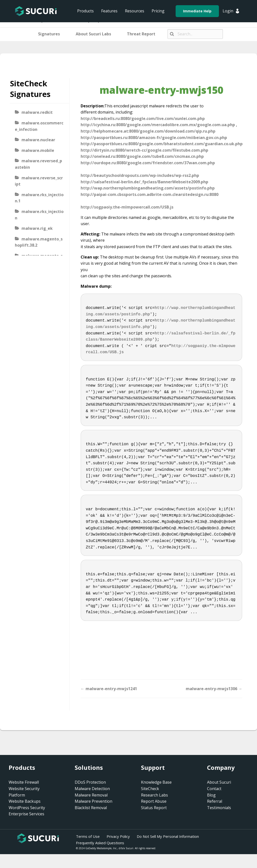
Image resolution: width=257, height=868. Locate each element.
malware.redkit (37, 112)
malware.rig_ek (37, 228)
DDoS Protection (90, 782)
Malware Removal (91, 795)
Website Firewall (24, 782)
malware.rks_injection (39, 215)
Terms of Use (88, 836)
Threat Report (141, 34)
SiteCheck (150, 789)
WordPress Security (27, 808)
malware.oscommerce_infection (39, 126)
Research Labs (154, 795)
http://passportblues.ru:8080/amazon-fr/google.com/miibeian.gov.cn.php (154, 138)
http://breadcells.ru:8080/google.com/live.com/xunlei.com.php (143, 118)
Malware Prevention (93, 801)
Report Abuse (154, 801)
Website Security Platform (24, 792)
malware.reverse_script (39, 181)
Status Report (154, 808)
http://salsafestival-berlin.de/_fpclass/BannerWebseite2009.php (144, 182)
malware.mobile (38, 150)
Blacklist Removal (91, 808)
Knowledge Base (156, 782)
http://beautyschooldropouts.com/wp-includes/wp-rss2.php (140, 175)
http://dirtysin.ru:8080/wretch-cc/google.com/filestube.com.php (144, 150)
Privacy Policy (118, 836)
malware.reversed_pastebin (38, 164)
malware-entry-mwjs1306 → (214, 689)
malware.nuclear (38, 140)
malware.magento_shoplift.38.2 (39, 242)
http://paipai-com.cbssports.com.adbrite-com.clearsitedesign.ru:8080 (150, 194)
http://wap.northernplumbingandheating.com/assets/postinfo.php (148, 188)
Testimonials (219, 808)
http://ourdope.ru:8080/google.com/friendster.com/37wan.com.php (148, 163)
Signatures (49, 34)
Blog (211, 795)
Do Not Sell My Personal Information (168, 836)
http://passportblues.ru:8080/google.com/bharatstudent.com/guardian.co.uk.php (162, 144)
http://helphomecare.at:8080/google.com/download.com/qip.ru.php (148, 131)
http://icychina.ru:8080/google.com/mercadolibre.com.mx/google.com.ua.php (158, 125)
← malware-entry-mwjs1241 (109, 689)
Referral (215, 801)
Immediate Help (197, 11)
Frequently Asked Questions (100, 843)
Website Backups (25, 801)
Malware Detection (92, 789)
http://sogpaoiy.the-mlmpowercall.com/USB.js (127, 207)
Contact (214, 789)
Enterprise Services (26, 814)
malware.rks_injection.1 (39, 198)
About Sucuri (219, 782)
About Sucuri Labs (93, 34)
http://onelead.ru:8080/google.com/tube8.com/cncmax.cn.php (142, 156)
